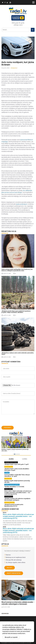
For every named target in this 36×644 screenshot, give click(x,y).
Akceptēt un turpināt (11, 637)
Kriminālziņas (9, 496)
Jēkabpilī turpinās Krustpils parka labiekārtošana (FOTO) (14, 505)
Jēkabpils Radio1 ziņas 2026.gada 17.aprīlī (16, 464)
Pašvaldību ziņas (9, 502)
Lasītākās (25, 459)
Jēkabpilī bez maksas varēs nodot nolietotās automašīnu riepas (18, 353)
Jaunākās (11, 459)
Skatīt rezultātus (14, 573)
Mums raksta (8, 489)
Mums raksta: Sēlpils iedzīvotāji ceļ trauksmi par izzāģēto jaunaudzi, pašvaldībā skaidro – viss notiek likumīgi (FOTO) (18, 493)
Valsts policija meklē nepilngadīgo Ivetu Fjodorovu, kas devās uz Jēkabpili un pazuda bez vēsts (17, 270)
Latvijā (7, 473)
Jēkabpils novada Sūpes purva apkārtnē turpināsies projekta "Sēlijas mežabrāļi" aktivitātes (16, 312)
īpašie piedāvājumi (22, 204)
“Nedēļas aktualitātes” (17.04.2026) (14, 487)
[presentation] (16, 420)
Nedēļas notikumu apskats (12, 485)
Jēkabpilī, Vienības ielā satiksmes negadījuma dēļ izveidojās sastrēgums (17, 499)
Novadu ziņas (9, 467)
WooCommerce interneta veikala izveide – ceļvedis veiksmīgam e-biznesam (18, 603)
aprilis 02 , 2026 (6, 607)
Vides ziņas (8, 479)
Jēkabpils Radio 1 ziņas (11, 462)
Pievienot (8, 428)
